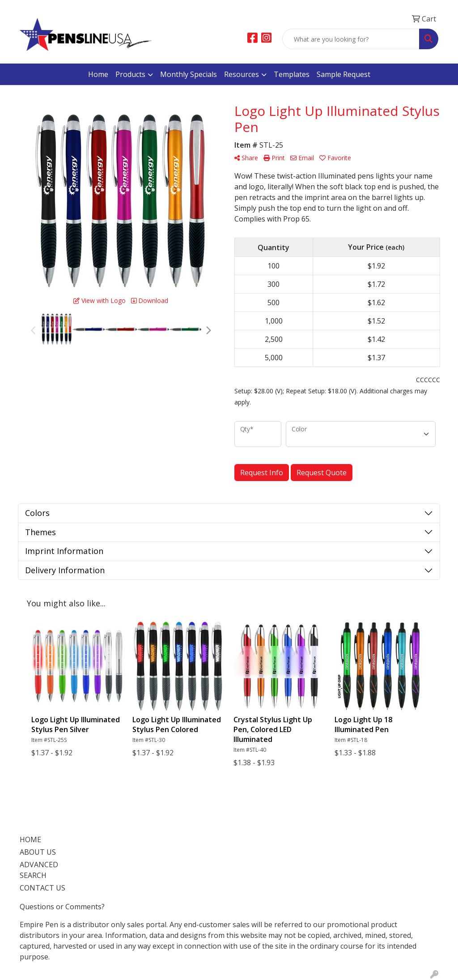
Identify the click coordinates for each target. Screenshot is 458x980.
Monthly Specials (189, 74)
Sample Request (343, 74)
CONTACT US (42, 888)
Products (130, 74)
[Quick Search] (351, 39)
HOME (30, 839)
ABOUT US (38, 852)
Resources (242, 74)
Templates (292, 74)
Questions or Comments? (62, 907)
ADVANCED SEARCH (39, 870)
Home (98, 74)
